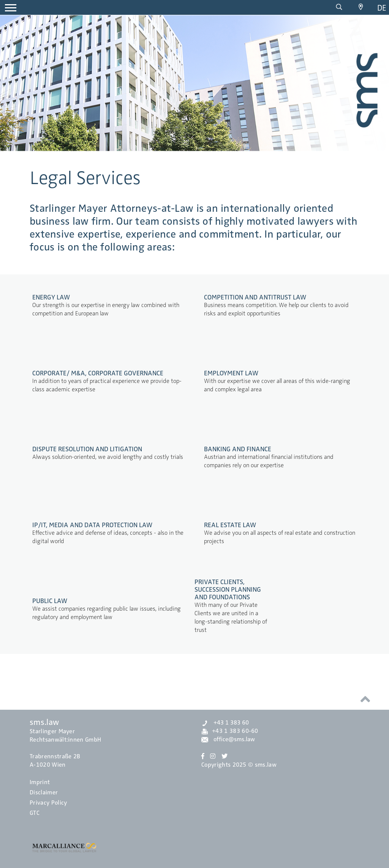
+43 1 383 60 (225, 723)
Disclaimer (44, 792)
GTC (35, 813)
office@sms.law (228, 739)
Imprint (40, 782)
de (382, 8)
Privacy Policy (48, 803)
